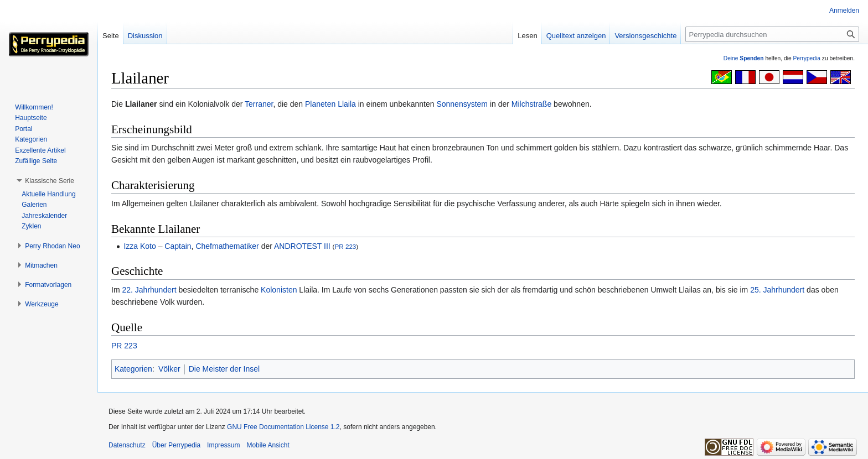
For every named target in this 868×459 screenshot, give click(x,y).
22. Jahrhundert (149, 290)
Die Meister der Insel (224, 369)
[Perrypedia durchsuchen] (772, 34)
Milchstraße (531, 104)
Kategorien (133, 369)
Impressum (223, 445)
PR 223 (345, 246)
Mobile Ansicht (268, 445)
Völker (169, 369)
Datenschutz (127, 445)
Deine (744, 58)
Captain (178, 246)
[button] (50, 181)
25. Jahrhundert (777, 290)
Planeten (320, 104)
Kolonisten (279, 290)
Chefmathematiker (227, 246)
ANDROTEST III (302, 246)
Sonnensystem (462, 104)
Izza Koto (139, 246)
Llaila (347, 104)
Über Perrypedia (176, 445)
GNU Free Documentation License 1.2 (283, 427)
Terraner (259, 104)
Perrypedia (807, 58)
